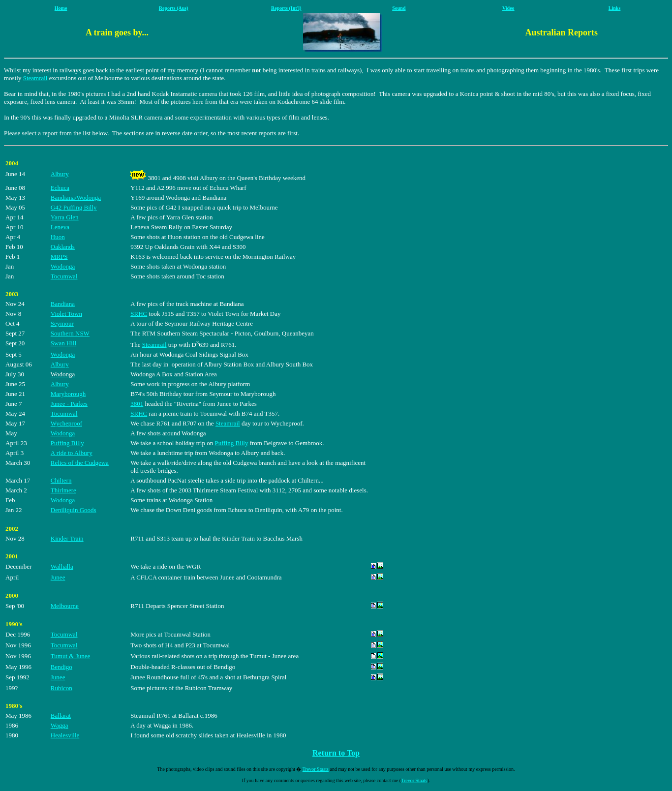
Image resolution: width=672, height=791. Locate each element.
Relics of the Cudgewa (80, 463)
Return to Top (336, 753)
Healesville (65, 735)
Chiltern (61, 480)
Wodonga (63, 266)
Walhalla (62, 566)
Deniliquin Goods (74, 510)
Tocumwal (64, 276)
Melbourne (65, 606)
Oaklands (63, 247)
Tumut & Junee (70, 656)
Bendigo (61, 667)
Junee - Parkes (69, 404)
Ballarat (61, 715)
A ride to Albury (72, 453)
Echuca (60, 188)
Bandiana (63, 304)
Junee (58, 577)
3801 (137, 404)
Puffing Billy (67, 443)
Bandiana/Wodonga (76, 198)
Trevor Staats (316, 769)
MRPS (59, 257)
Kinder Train (67, 538)
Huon (58, 237)
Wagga (60, 725)
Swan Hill (63, 343)
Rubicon (61, 688)
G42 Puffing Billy (74, 207)
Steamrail (35, 78)
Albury (60, 174)
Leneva (60, 227)
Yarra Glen (65, 217)
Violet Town (66, 314)
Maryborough (68, 394)
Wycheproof (66, 423)
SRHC (139, 314)
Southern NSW (70, 333)
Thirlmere (63, 490)
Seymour (62, 323)
